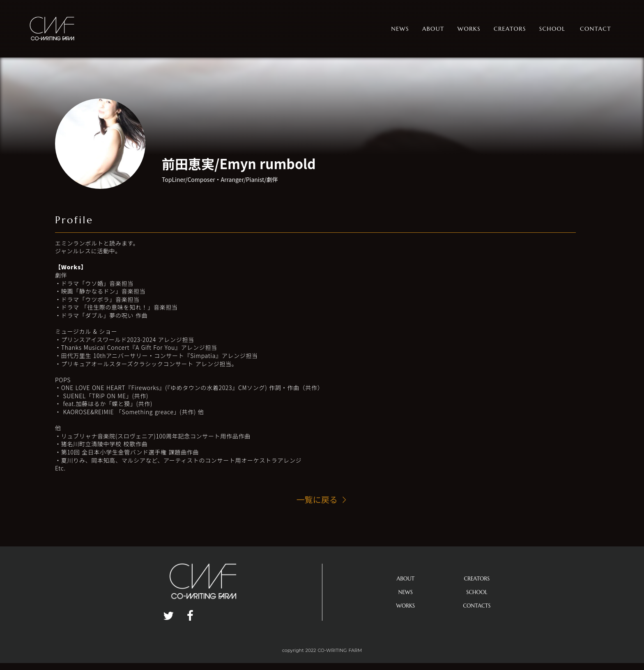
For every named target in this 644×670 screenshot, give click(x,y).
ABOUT (406, 579)
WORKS (406, 606)
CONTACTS (477, 606)
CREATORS (477, 579)
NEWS (406, 592)
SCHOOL (477, 592)
